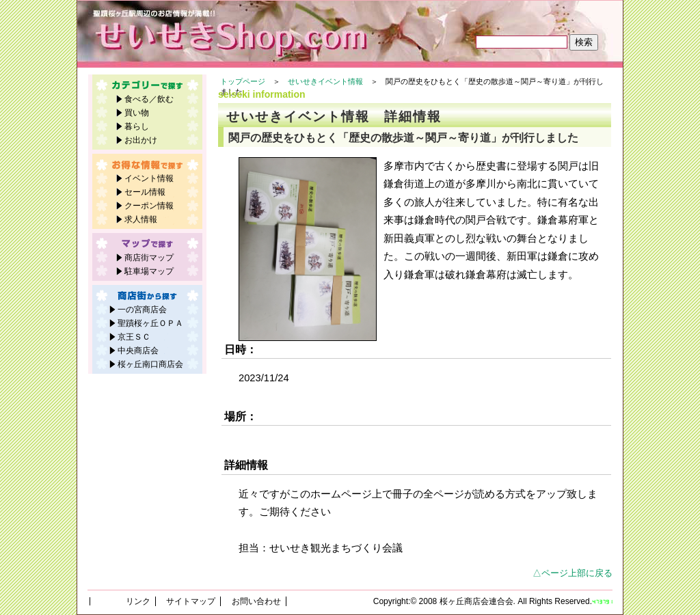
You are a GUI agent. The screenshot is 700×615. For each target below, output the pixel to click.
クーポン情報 (149, 206)
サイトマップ (191, 601)
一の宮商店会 (142, 310)
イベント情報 (149, 178)
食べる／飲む (149, 99)
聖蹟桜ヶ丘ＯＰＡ (150, 323)
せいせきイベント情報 (325, 81)
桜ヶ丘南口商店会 (150, 364)
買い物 (137, 113)
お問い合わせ (256, 601)
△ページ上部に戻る (573, 573)
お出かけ (141, 140)
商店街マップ (149, 258)
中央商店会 (138, 351)
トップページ (243, 81)
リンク (138, 601)
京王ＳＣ (134, 337)
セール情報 (145, 192)
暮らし (137, 126)
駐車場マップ (149, 271)
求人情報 (141, 219)
